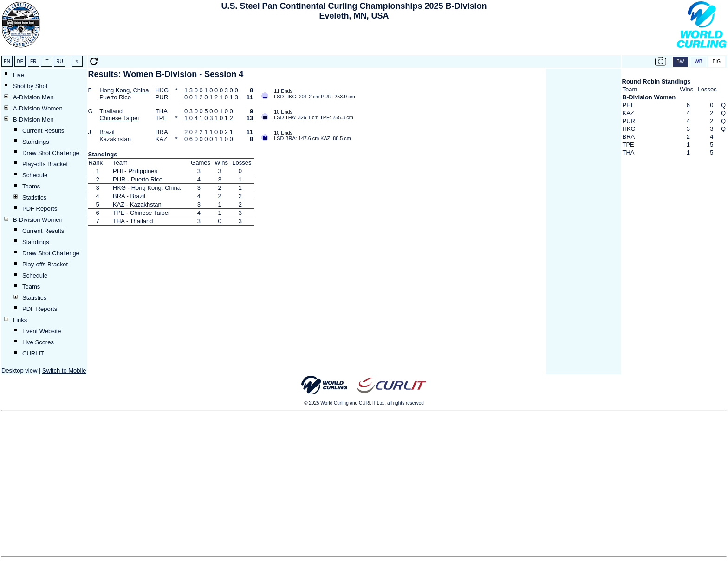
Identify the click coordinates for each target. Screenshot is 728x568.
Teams (31, 186)
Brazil (107, 132)
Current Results (43, 131)
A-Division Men (33, 97)
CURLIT (33, 353)
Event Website (42, 331)
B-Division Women (38, 220)
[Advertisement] (354, 40)
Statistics (34, 197)
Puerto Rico (115, 97)
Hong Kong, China (124, 90)
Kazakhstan (115, 139)
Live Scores (38, 342)
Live (19, 75)
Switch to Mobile (64, 371)
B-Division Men (33, 119)
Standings (36, 142)
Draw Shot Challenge (51, 153)
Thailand (111, 111)
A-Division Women (38, 108)
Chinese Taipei (119, 118)
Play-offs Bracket (45, 164)
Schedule (35, 175)
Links (20, 320)
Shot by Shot (30, 86)
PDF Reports (40, 209)
